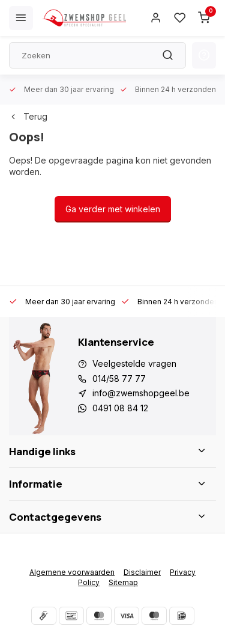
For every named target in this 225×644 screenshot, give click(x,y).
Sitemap (123, 582)
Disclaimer (142, 572)
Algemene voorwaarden (72, 572)
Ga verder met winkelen (113, 209)
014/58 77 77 (119, 379)
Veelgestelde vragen (134, 363)
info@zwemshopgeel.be (141, 393)
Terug (28, 116)
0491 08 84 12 (120, 408)
